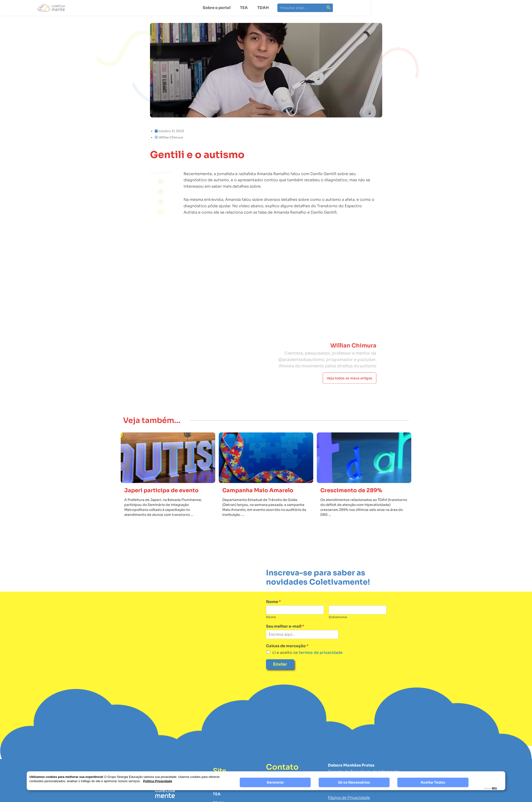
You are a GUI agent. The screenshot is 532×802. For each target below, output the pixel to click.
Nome (273, 602)
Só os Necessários (354, 782)
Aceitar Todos (433, 782)
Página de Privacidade (349, 798)
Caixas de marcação (287, 646)
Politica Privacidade (158, 781)
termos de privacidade (320, 653)
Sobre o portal (217, 8)
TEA (244, 8)
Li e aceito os (307, 653)
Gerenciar (275, 782)
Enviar (280, 664)
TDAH (263, 8)
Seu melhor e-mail (285, 626)
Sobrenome (338, 617)
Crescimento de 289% (351, 490)
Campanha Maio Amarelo (258, 490)
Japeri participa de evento (161, 490)
